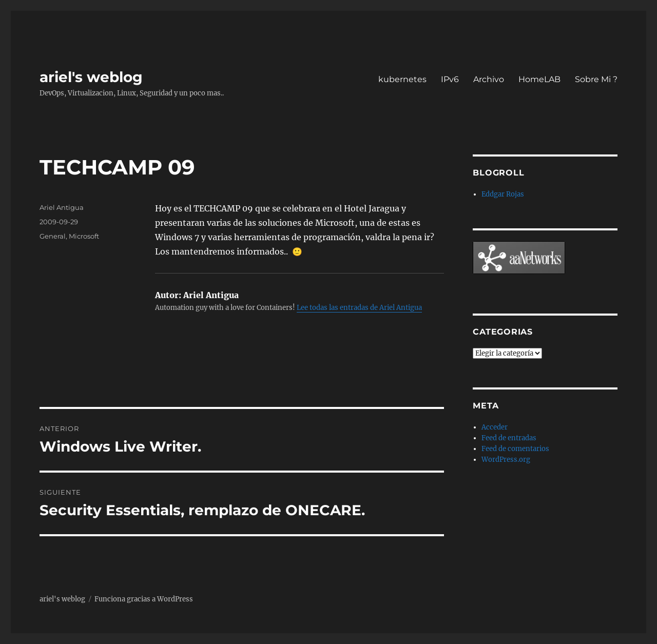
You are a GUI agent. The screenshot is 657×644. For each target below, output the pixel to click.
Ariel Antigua (62, 207)
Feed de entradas (509, 438)
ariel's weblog (91, 77)
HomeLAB (539, 79)
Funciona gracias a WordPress (144, 599)
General (53, 236)
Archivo (489, 79)
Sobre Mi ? (596, 79)
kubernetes (402, 79)
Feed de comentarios (515, 449)
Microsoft (84, 236)
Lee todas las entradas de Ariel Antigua (359, 308)
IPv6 (450, 79)
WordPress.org (506, 460)
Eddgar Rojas (503, 194)
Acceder (495, 427)
